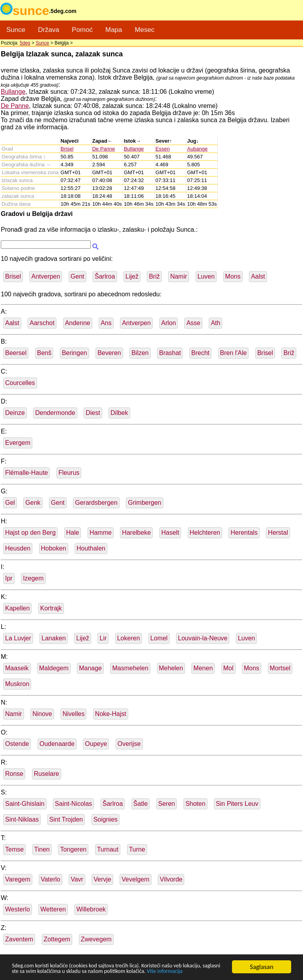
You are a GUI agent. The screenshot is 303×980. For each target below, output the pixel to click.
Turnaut (108, 849)
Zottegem (57, 939)
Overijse (129, 744)
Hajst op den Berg (30, 533)
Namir (179, 276)
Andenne (78, 323)
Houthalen (91, 548)
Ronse (14, 774)
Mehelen (171, 668)
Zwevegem (96, 939)
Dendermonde (55, 413)
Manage (90, 668)
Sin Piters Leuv (237, 804)
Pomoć (82, 30)
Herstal (278, 533)
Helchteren (205, 533)
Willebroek (91, 909)
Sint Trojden (66, 819)
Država (49, 30)
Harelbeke (136, 533)
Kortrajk (51, 608)
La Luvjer (18, 638)
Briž (154, 276)
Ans (106, 323)
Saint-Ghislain (25, 804)
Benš (44, 353)
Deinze (15, 413)
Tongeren (73, 849)
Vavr (77, 879)
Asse (193, 323)
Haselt (170, 533)
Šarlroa (105, 276)
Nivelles (73, 714)
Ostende (17, 744)
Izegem (33, 578)
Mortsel (280, 668)
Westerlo (18, 909)
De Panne (15, 106)
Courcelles (20, 383)
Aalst (258, 276)
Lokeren (129, 638)
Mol (228, 668)
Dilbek (119, 413)
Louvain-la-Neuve (203, 638)
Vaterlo (50, 879)
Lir (103, 638)
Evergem (18, 443)
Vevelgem (135, 879)
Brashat (170, 353)
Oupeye (96, 744)
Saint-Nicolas (73, 804)
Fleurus (69, 473)
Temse (14, 849)
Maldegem (54, 668)
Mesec (145, 30)
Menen (203, 668)
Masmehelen (130, 668)
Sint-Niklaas (22, 819)
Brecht (200, 353)
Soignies (106, 819)
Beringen (75, 353)
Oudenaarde (57, 744)
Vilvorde (171, 879)
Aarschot (42, 323)
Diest (93, 413)
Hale (73, 533)
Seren (167, 804)
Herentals (244, 533)
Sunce (16, 30)
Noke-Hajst (111, 714)
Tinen (42, 849)
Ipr (9, 578)
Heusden (18, 548)
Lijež (132, 276)
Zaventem (19, 939)
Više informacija (34, 971)
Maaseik (17, 668)
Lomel (159, 638)
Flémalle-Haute (26, 473)
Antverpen (46, 276)
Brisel (67, 149)
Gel (10, 503)
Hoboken (54, 548)
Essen (163, 149)
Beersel (16, 353)
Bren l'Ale (234, 353)
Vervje (102, 879)
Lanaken (53, 638)
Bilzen (140, 353)
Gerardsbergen (96, 503)
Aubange (197, 149)
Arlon (169, 323)
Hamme (101, 533)
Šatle (140, 804)
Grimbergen (144, 503)
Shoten (195, 804)
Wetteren (53, 909)
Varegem (18, 879)
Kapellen (17, 608)
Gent (78, 276)
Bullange (13, 92)
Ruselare (47, 774)
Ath (215, 323)
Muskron (17, 684)
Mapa (114, 30)
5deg (25, 43)
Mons (233, 276)
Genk (33, 503)
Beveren (109, 353)
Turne (137, 849)
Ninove (42, 714)
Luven (206, 276)
